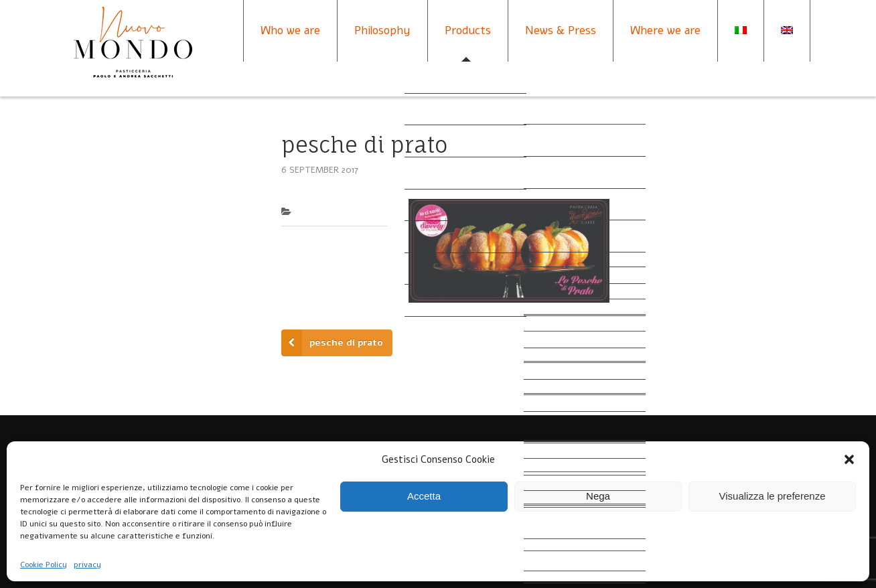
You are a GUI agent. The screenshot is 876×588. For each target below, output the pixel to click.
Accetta (424, 496)
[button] (849, 459)
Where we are (665, 30)
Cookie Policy (44, 565)
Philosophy (382, 30)
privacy (87, 565)
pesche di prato (346, 343)
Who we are (290, 30)
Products (468, 30)
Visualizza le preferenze (773, 496)
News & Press (561, 30)
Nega (598, 496)
